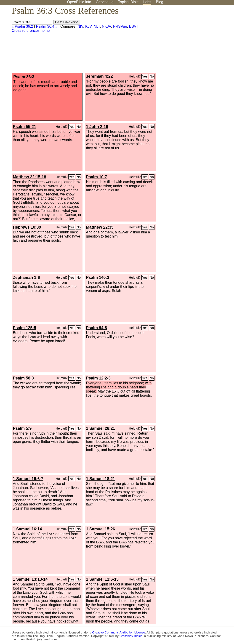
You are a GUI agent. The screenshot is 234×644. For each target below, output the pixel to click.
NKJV (106, 26)
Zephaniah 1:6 (26, 278)
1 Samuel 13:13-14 (30, 579)
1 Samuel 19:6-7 (28, 479)
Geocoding (105, 2)
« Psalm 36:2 (22, 26)
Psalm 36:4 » (47, 26)
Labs (147, 2)
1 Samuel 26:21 (100, 428)
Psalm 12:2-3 (98, 378)
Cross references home (31, 31)
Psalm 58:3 (23, 378)
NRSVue (120, 26)
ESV (133, 26)
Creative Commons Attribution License (118, 632)
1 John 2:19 (97, 127)
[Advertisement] (188, 41)
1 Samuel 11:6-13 (102, 579)
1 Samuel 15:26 (100, 529)
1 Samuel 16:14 (27, 529)
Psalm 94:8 (96, 328)
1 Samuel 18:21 (100, 479)
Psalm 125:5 (24, 328)
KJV (88, 26)
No (152, 76)
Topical (128, 2)
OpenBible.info (79, 2)
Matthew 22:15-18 (29, 177)
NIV (80, 26)
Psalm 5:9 (22, 428)
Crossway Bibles (131, 636)
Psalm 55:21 (24, 127)
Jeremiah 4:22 (99, 76)
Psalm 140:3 (98, 278)
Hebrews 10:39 (27, 227)
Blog (160, 2)
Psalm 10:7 (96, 177)
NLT (97, 26)
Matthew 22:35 (100, 227)
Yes (145, 76)
